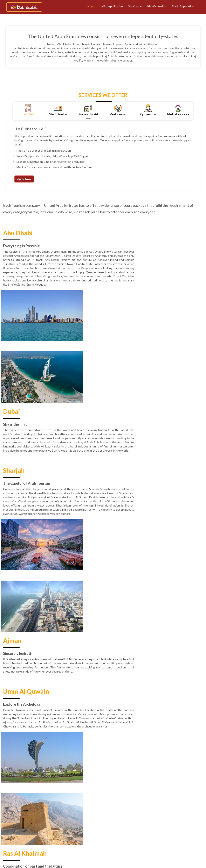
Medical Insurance (71, 815)
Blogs (91, 815)
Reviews (65, 822)
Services (135, 6)
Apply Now (24, 179)
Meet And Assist (169, 808)
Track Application (183, 6)
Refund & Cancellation (144, 815)
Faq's (124, 822)
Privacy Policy (172, 815)
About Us (78, 808)
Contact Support (105, 822)
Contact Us (82, 822)
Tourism (121, 808)
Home (91, 6)
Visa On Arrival (157, 6)
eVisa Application (112, 6)
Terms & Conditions (112, 815)
